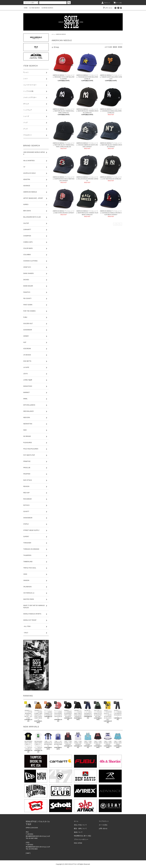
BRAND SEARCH (47, 8)
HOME (26, 8)
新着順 (120, 47)
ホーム (53, 34)
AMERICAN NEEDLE (61, 34)
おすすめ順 (108, 47)
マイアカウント (104, 821)
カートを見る (103, 825)
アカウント (106, 3)
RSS (75, 843)
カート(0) (118, 3)
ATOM (80, 843)
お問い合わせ (107, 8)
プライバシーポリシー (81, 839)
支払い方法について (80, 825)
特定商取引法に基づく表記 (83, 836)
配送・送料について (80, 828)
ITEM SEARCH (34, 8)
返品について (78, 832)
